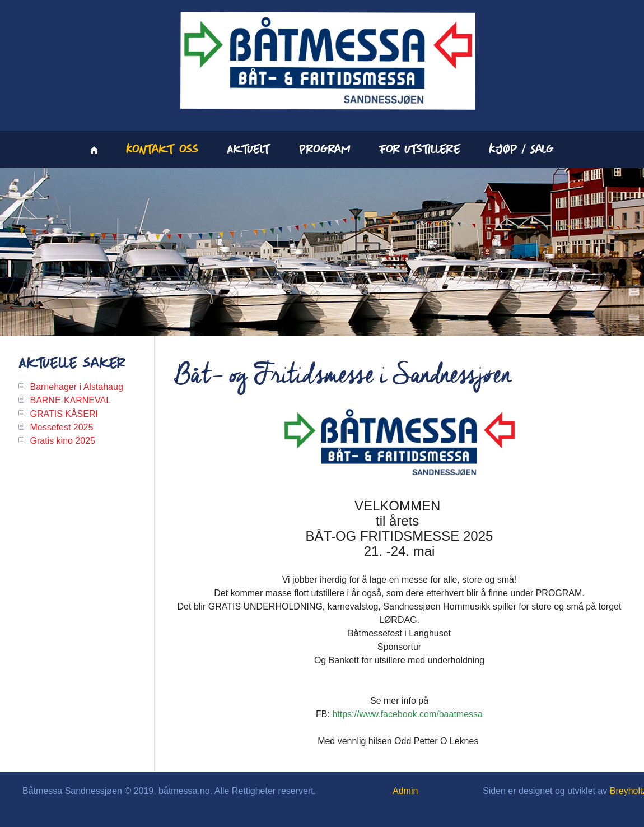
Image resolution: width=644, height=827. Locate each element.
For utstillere (420, 149)
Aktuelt (249, 149)
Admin (405, 791)
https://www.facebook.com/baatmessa (407, 714)
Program (325, 149)
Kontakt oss (162, 149)
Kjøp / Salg (521, 149)
